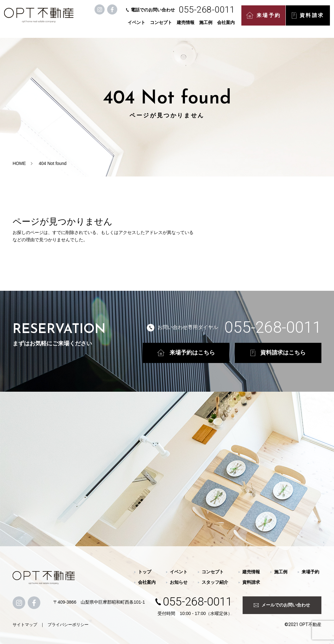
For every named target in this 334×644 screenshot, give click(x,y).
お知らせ (179, 582)
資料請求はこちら (278, 353)
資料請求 (309, 19)
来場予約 (264, 19)
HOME (19, 163)
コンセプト (162, 26)
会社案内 (227, 26)
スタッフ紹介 (215, 582)
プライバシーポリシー (68, 625)
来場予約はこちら (186, 353)
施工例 (207, 26)
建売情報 (187, 26)
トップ (145, 572)
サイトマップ (25, 625)
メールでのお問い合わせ (282, 605)
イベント (137, 26)
